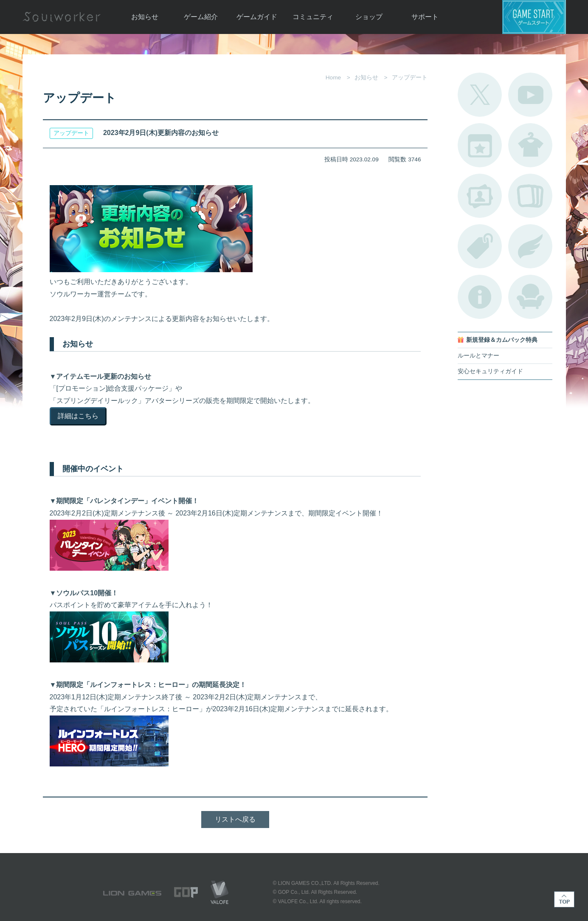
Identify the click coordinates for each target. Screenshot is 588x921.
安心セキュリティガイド (490, 371)
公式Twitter (480, 95)
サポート (425, 17)
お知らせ (145, 17)
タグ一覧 (480, 246)
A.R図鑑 (530, 196)
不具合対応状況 (480, 297)
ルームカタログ (530, 297)
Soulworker (62, 17)
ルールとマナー (478, 356)
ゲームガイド (257, 17)
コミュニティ (313, 17)
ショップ (369, 17)
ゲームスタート (534, 17)
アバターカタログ (530, 145)
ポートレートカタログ (480, 196)
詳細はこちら (78, 416)
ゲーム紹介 (201, 17)
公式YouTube (530, 95)
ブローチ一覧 (530, 246)
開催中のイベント (480, 145)
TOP (564, 899)
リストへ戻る (235, 819)
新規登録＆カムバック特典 (502, 340)
